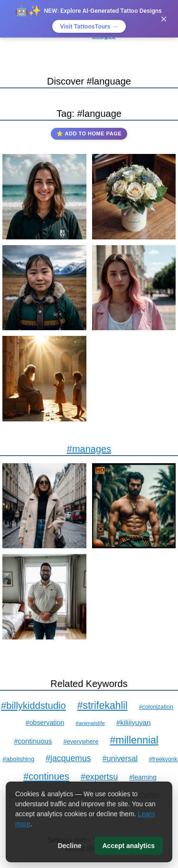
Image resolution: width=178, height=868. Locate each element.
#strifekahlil (103, 705)
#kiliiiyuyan (133, 722)
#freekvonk (163, 759)
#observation (45, 723)
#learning (143, 777)
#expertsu (99, 777)
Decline (70, 846)
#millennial (134, 740)
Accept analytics (129, 846)
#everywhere (81, 741)
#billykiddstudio (33, 706)
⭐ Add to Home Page (89, 134)
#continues (46, 776)
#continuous (33, 741)
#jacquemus (68, 758)
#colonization (156, 707)
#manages (89, 449)
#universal (120, 758)
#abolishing (18, 759)
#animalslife (90, 723)
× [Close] (164, 19)
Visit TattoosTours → (89, 26)
